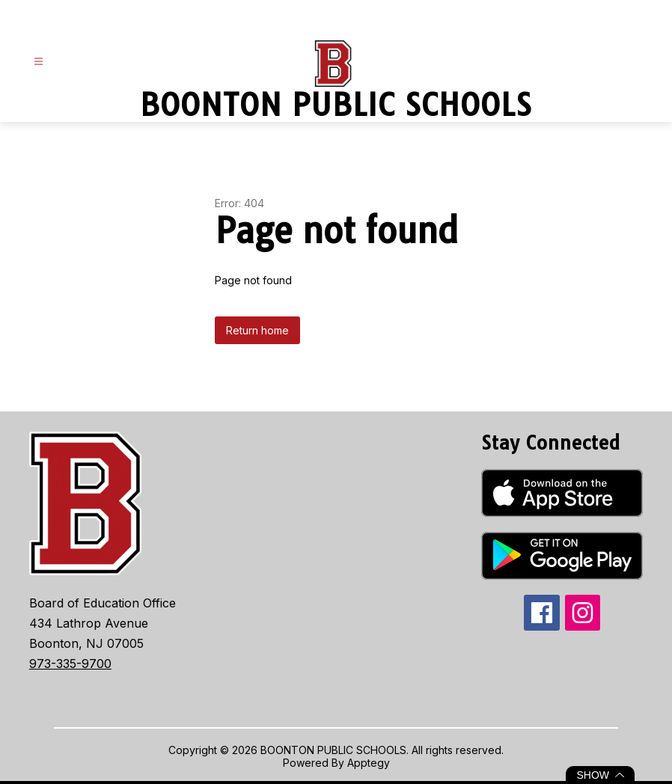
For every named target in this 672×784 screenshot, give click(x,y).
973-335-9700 (70, 664)
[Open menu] (39, 62)
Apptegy (369, 763)
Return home (257, 330)
